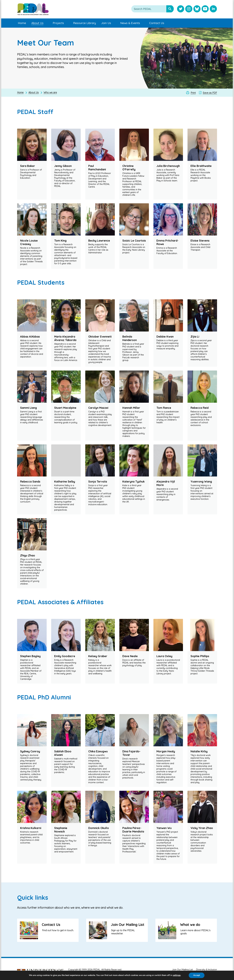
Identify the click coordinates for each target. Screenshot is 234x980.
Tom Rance (164, 408)
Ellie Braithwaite (201, 166)
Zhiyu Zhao (28, 555)
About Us (34, 92)
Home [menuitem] (22, 23)
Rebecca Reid (200, 408)
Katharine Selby (65, 482)
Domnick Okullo (99, 828)
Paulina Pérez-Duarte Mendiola (133, 830)
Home (20, 92)
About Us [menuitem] (37, 23)
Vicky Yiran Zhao (202, 828)
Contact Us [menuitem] (157, 23)
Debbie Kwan (165, 337)
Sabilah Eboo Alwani (63, 753)
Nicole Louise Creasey (29, 242)
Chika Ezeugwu (98, 751)
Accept (200, 975)
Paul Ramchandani (97, 168)
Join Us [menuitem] (106, 23)
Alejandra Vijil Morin (166, 483)
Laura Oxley (164, 656)
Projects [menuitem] (58, 23)
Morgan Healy (166, 751)
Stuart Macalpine (65, 408)
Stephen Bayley (30, 656)
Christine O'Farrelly (129, 168)
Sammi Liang (28, 408)
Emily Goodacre (65, 656)
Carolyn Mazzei (98, 408)
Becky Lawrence (99, 241)
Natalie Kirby (199, 751)
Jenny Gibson (63, 166)
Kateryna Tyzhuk (134, 482)
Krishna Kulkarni (31, 828)
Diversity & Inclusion (207, 969)
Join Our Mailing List (128, 925)
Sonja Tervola (98, 482)
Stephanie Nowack (61, 830)
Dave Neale (130, 656)
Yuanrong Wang (201, 482)
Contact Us (51, 925)
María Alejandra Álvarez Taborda (65, 338)
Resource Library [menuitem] (85, 23)
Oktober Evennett (100, 337)
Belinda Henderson (130, 338)
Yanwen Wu (164, 828)
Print (193, 93)
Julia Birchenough (168, 166)
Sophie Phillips (200, 656)
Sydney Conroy (30, 751)
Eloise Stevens (200, 241)
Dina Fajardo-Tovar (131, 753)
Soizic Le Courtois (134, 241)
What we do (190, 925)
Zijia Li (195, 337)
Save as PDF (210, 93)
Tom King (60, 241)
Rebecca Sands (30, 482)
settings (179, 975)
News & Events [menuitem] (130, 23)
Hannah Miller (131, 408)
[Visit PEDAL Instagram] (189, 9)
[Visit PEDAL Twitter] (181, 9)
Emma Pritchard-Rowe (167, 242)
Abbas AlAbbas (30, 337)
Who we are (50, 92)
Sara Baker (28, 166)
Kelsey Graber (98, 656)
